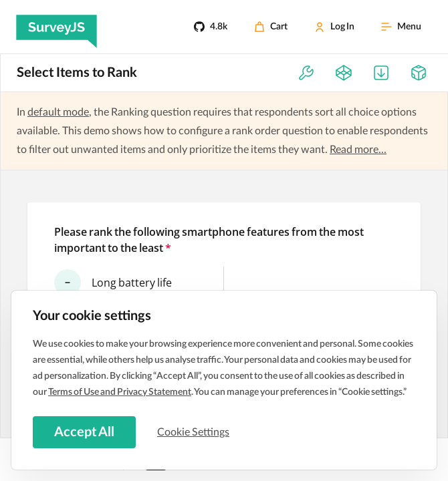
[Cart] (271, 27)
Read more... (358, 150)
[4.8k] (211, 27)
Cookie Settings (193, 432)
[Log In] (334, 27)
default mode (58, 112)
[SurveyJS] (57, 27)
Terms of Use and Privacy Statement (120, 392)
